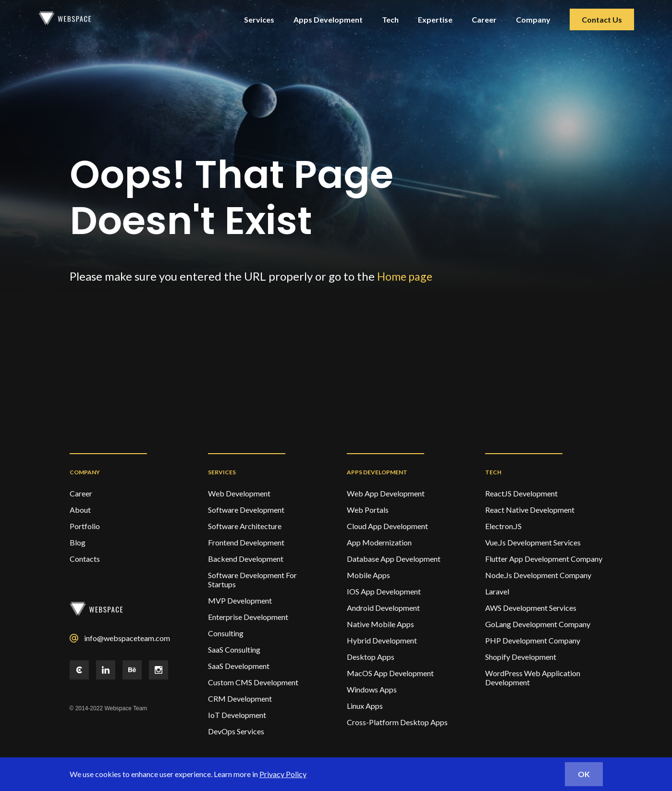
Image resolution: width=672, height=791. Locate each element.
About (80, 510)
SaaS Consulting (234, 649)
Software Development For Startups (252, 580)
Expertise (435, 19)
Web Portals (368, 510)
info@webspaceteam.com (127, 638)
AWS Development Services (531, 608)
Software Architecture (245, 526)
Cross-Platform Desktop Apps (397, 722)
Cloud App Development (387, 526)
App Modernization (379, 542)
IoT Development (237, 715)
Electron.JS (503, 526)
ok (584, 774)
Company (533, 19)
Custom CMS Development (253, 682)
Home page (406, 276)
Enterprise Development (248, 617)
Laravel (497, 591)
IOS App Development (384, 591)
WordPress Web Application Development (533, 678)
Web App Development (386, 493)
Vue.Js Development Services (533, 542)
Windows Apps (372, 689)
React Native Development (530, 510)
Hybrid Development (382, 640)
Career (484, 19)
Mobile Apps (368, 575)
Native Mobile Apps (380, 624)
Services (259, 19)
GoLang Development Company (538, 624)
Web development (239, 493)
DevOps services (236, 731)
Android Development (383, 608)
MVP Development (240, 600)
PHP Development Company (533, 640)
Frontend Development (246, 542)
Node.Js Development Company (538, 575)
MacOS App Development (390, 673)
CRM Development (240, 698)
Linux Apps (365, 706)
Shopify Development (521, 657)
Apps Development (328, 19)
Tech (390, 19)
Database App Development (394, 559)
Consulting (226, 633)
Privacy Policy (283, 774)
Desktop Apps (371, 657)
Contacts (85, 559)
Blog (78, 542)
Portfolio (85, 526)
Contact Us (602, 19)
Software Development (246, 510)
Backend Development (246, 559)
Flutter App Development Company (544, 559)
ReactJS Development (521, 493)
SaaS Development (239, 666)
